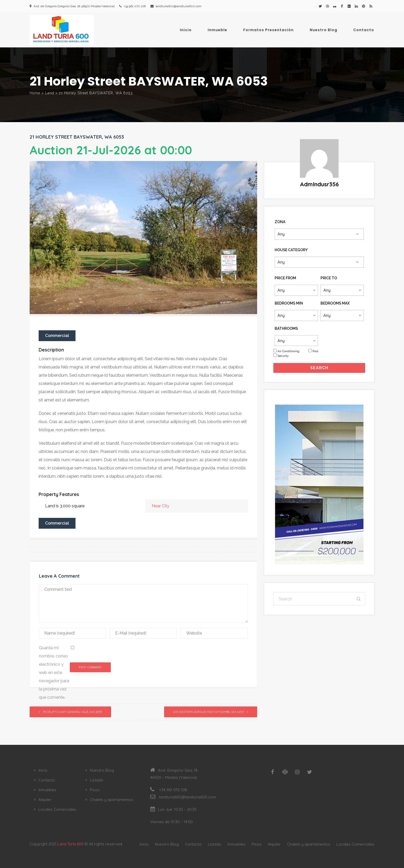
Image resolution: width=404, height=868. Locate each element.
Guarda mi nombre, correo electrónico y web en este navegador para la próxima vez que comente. (54, 673)
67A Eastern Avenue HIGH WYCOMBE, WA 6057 (209, 712)
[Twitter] (310, 772)
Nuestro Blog (323, 30)
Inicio (186, 30)
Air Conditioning (288, 351)
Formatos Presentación (268, 30)
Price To (329, 278)
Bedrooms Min (289, 303)
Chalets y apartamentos (112, 800)
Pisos (95, 790)
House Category (291, 250)
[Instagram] (297, 772)
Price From (285, 278)
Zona (280, 222)
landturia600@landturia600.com (179, 6)
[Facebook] (273, 772)
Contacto (364, 30)
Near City (161, 506)
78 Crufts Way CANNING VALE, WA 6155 (72, 712)
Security (283, 356)
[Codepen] (285, 772)
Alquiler (45, 800)
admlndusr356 (319, 184)
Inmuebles (47, 790)
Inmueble (217, 30)
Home (35, 93)
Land (50, 93)
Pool (315, 351)
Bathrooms (286, 328)
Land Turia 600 (70, 844)
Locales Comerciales (57, 809)
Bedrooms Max (335, 303)
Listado (97, 780)
